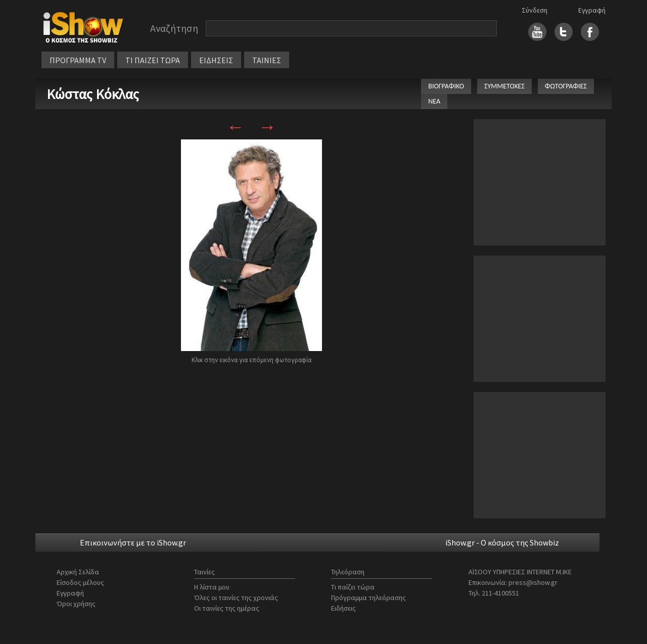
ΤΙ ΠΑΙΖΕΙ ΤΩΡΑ (153, 60)
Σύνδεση (535, 10)
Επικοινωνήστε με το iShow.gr (133, 542)
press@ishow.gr (533, 582)
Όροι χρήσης (76, 604)
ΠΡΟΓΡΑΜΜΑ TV (78, 60)
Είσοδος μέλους (80, 582)
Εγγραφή (592, 10)
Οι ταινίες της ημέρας (227, 608)
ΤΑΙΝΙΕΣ (267, 60)
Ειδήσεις (343, 608)
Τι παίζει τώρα (353, 587)
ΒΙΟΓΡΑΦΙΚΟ (446, 86)
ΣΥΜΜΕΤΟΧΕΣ (504, 86)
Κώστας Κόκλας (93, 94)
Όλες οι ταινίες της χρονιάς (236, 598)
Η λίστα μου (212, 587)
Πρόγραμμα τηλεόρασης (368, 598)
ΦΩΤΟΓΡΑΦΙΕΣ (566, 86)
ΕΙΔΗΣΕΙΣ (216, 60)
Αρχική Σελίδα (78, 572)
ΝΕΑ (434, 101)
